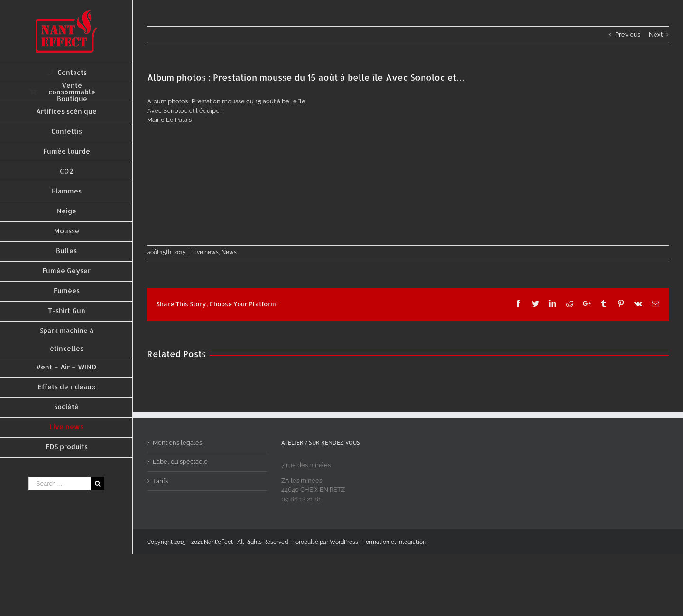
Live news (205, 252)
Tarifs (160, 481)
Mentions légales (177, 443)
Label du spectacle (180, 462)
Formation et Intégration (394, 542)
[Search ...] (60, 483)
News (229, 252)
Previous (628, 34)
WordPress (344, 542)
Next (656, 34)
